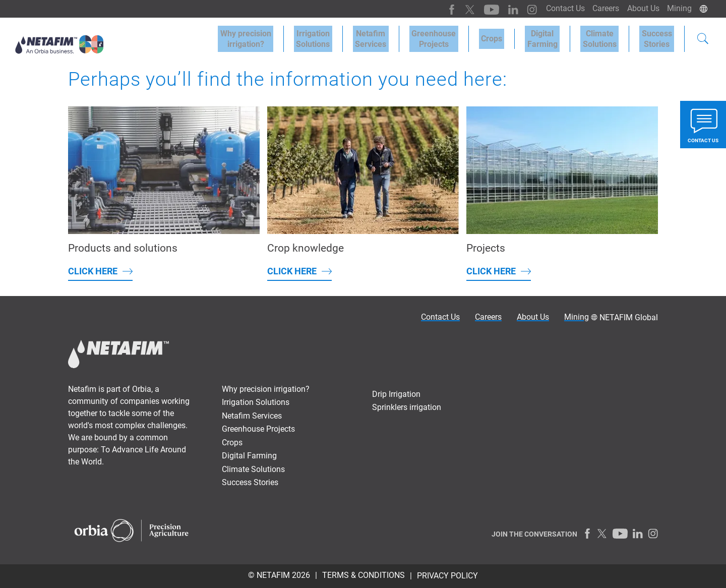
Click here (93, 271)
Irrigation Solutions (256, 402)
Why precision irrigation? (266, 389)
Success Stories (250, 482)
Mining (678, 8)
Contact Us (557, 8)
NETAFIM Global (629, 317)
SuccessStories (659, 36)
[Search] (703, 37)
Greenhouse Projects (454, 36)
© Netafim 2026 (279, 575)
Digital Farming (554, 36)
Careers (600, 8)
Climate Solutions (606, 36)
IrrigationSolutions (342, 36)
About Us (640, 8)
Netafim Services (395, 36)
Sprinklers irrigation (407, 407)
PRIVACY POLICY (447, 576)
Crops (507, 36)
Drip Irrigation (396, 394)
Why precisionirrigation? (279, 36)
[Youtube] (481, 9)
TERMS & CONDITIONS (364, 575)
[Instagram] (519, 9)
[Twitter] (461, 9)
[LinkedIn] (501, 9)
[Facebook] (443, 9)
